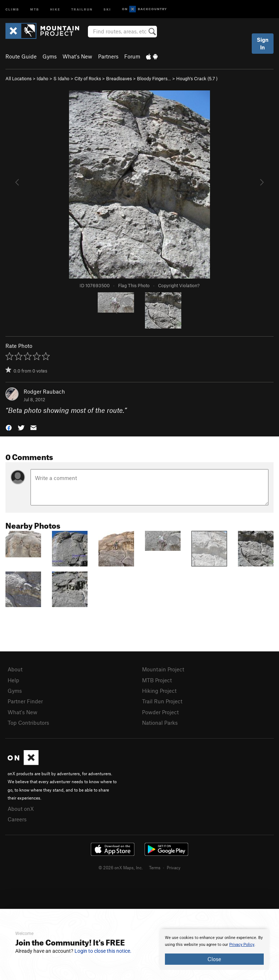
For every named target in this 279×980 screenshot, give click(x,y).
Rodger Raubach (44, 391)
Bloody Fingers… (154, 78)
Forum (132, 56)
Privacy (174, 867)
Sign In (263, 43)
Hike (55, 9)
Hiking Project (159, 691)
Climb (12, 9)
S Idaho (61, 78)
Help (13, 680)
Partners (108, 56)
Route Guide (21, 56)
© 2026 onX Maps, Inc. (121, 867)
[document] (214, 949)
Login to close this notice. (103, 951)
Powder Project (160, 712)
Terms (155, 867)
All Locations (19, 78)
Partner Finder (25, 701)
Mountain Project (163, 669)
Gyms (50, 56)
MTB (35, 9)
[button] (9, 427)
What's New (77, 56)
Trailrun (82, 9)
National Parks (160, 723)
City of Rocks (88, 78)
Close (214, 959)
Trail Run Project (162, 701)
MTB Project (157, 680)
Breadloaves (119, 78)
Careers (17, 819)
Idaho (43, 78)
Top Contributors (28, 723)
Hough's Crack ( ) (197, 78)
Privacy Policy (242, 945)
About (15, 669)
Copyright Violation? (179, 285)
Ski (107, 9)
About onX (21, 809)
